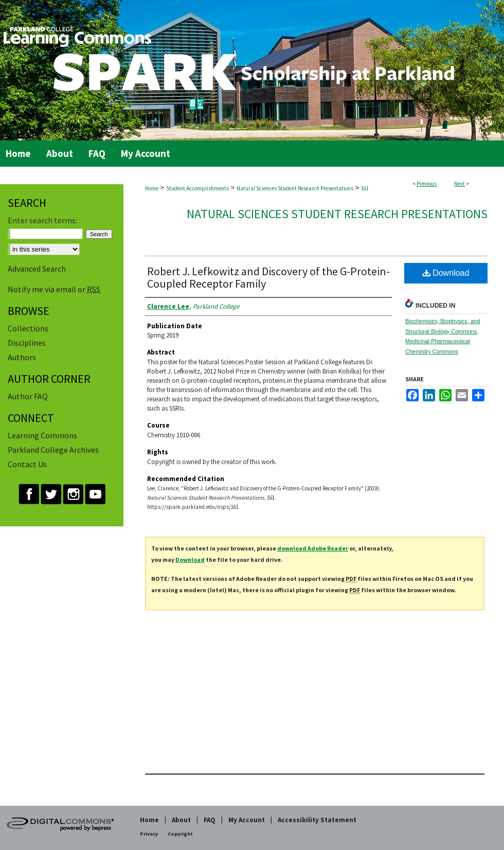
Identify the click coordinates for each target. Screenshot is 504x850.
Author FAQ (28, 396)
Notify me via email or (54, 289)
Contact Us (27, 464)
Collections (28, 328)
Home (152, 188)
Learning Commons (42, 435)
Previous (427, 184)
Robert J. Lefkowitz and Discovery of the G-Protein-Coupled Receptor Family (268, 277)
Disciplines (27, 343)
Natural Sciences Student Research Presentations (295, 188)
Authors (22, 357)
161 (365, 188)
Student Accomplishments (197, 188)
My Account (247, 820)
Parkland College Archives (53, 450)
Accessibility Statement (317, 820)
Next (460, 184)
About (181, 820)
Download (446, 273)
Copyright (180, 834)
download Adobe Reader (313, 548)
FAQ (210, 820)
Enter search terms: (42, 220)
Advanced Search (37, 269)
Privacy (149, 834)
